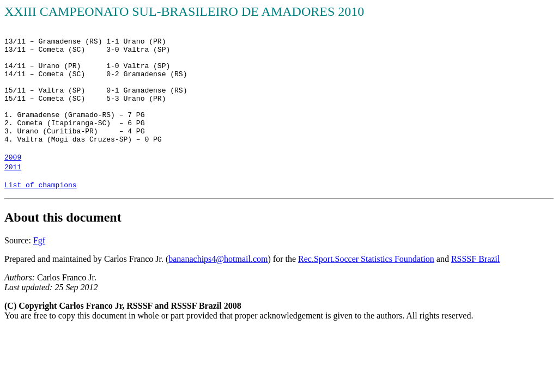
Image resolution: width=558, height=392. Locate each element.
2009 (13, 158)
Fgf (39, 240)
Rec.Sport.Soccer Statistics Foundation (366, 259)
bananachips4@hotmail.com (218, 259)
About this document (63, 217)
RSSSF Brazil (475, 259)
